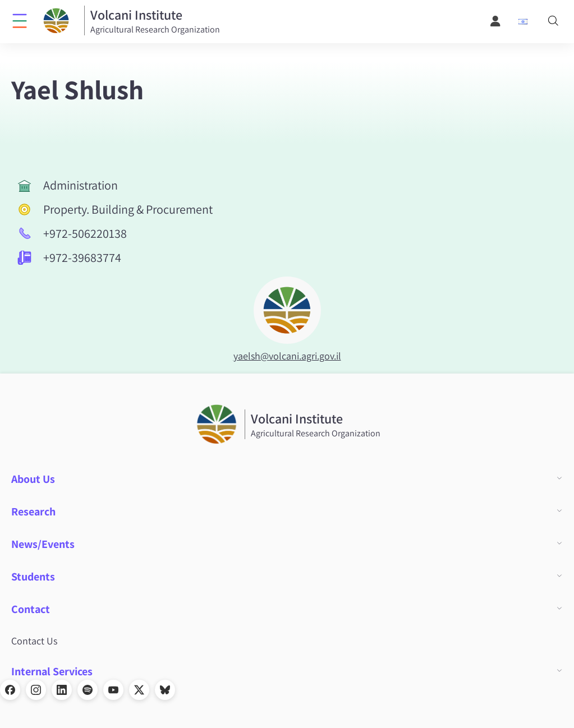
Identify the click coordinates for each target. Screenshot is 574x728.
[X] (139, 690)
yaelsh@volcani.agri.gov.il (287, 356)
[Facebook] (10, 690)
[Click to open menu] (20, 20)
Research (33, 512)
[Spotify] (88, 690)
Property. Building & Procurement (128, 209)
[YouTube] (113, 690)
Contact (31, 609)
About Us (33, 479)
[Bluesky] (165, 690)
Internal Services (52, 671)
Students (33, 577)
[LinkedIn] (62, 690)
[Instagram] (36, 690)
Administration (81, 185)
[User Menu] (496, 21)
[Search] (553, 22)
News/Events (43, 544)
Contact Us (34, 641)
